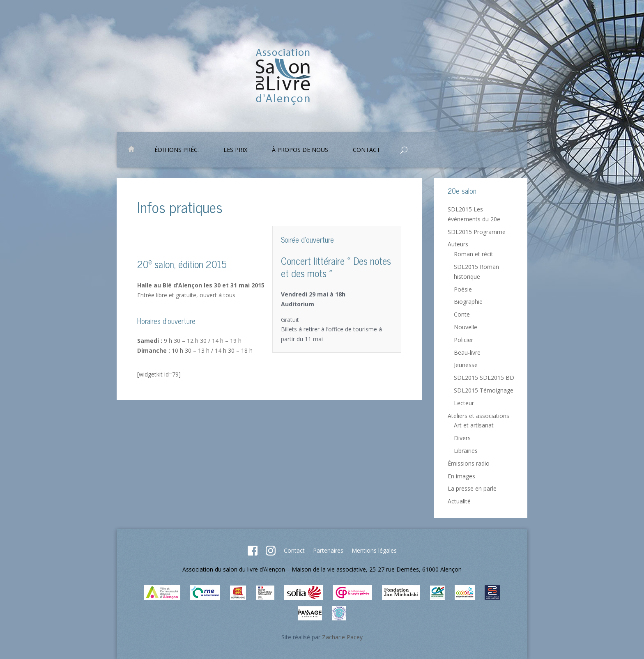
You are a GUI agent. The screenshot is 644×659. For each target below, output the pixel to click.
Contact (367, 150)
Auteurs (458, 244)
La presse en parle (472, 488)
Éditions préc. (177, 150)
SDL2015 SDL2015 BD (484, 378)
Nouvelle (466, 327)
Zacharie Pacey (342, 637)
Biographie (468, 302)
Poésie (463, 289)
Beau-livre (467, 352)
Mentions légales (374, 550)
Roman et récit (474, 254)
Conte (462, 314)
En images (461, 476)
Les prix (235, 150)
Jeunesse (466, 365)
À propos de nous (300, 150)
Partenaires (328, 550)
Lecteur (464, 403)
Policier (463, 340)
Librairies (466, 451)
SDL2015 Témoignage (484, 390)
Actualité (459, 501)
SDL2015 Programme (477, 232)
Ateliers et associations (478, 416)
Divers (462, 438)
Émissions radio (469, 463)
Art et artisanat (474, 425)
